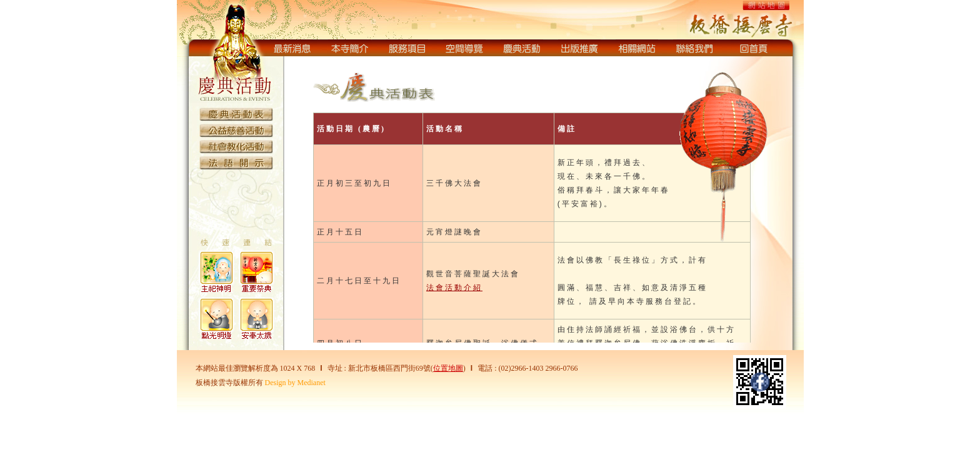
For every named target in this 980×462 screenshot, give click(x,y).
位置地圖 (448, 368)
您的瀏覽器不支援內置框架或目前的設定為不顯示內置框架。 (546, 202)
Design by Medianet (295, 383)
